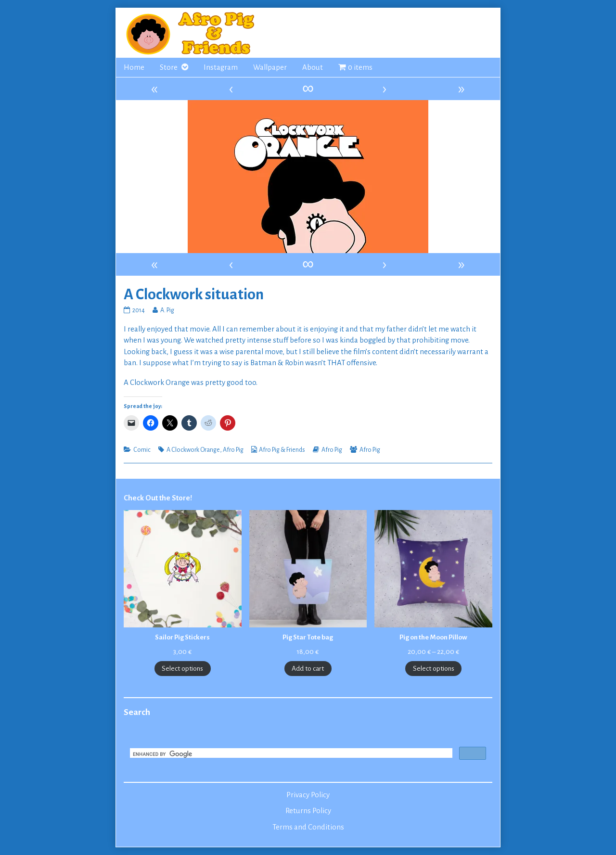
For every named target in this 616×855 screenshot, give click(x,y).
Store (169, 67)
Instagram (221, 67)
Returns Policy (308, 811)
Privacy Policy (308, 795)
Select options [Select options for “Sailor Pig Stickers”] (182, 669)
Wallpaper (270, 67)
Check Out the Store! (158, 498)
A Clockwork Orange (193, 450)
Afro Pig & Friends (282, 450)
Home (134, 67)
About (313, 67)
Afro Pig (233, 450)
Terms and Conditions (308, 827)
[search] (290, 754)
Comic (142, 450)
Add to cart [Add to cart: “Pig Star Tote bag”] (308, 669)
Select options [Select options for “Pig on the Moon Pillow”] (434, 669)
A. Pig (167, 310)
